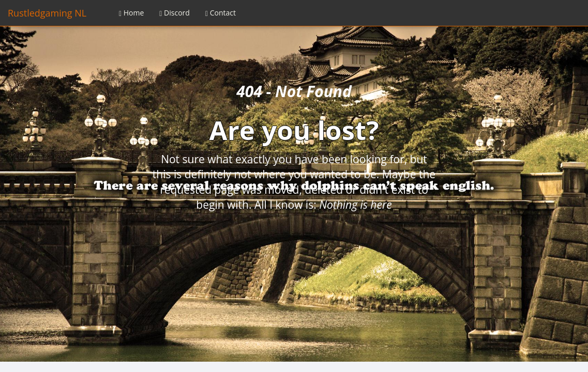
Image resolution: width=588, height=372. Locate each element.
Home (131, 13)
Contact (221, 13)
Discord (175, 13)
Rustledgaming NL (47, 13)
